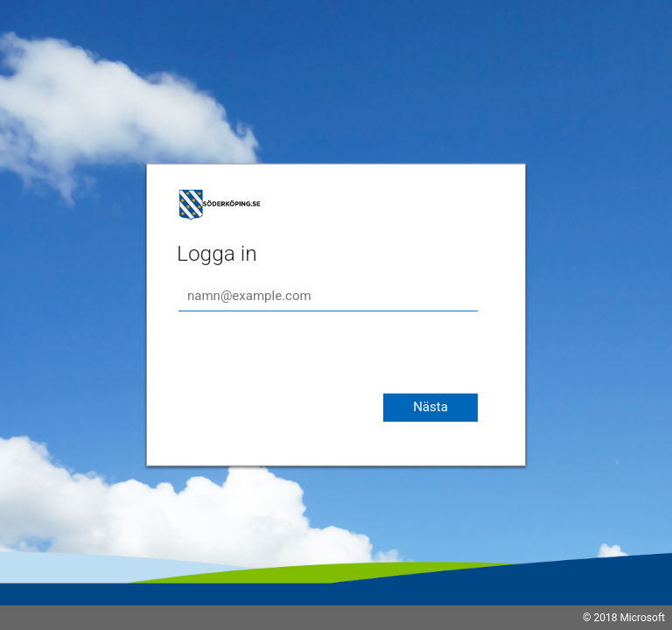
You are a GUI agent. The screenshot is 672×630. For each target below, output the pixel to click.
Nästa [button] (430, 407)
